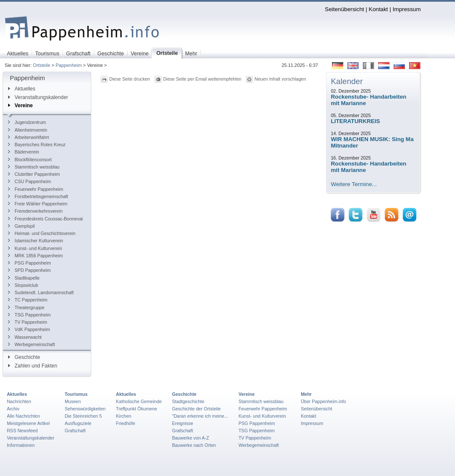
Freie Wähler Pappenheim (38, 204)
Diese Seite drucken (130, 79)
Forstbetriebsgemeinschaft (38, 196)
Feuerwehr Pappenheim (36, 189)
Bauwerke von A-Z (190, 438)
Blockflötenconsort (30, 160)
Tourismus (76, 394)
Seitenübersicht (344, 9)
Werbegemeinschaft (31, 344)
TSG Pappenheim (29, 315)
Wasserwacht (25, 337)
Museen (73, 401)
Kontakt (379, 9)
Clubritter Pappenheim (34, 174)
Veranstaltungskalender (38, 97)
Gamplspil (21, 226)
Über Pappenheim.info (323, 401)
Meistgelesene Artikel (28, 423)
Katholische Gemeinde (139, 401)
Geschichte (24, 357)
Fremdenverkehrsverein (35, 211)
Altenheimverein (28, 130)
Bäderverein (24, 152)
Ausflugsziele (78, 423)
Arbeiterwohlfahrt (28, 137)
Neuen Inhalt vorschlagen (280, 79)
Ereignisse (183, 423)
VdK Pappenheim (29, 329)
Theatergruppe (26, 307)
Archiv (13, 409)
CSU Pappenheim (30, 181)
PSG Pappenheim (30, 263)
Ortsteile (42, 65)
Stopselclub (23, 285)
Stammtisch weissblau (34, 167)
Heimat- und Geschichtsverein (42, 233)
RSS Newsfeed (22, 431)
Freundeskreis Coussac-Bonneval (45, 219)
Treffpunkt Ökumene (137, 409)
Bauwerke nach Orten (194, 445)
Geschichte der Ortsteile (196, 409)
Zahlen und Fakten (33, 366)
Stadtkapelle (24, 278)
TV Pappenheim (28, 322)
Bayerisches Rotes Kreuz (37, 145)
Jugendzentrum (27, 122)
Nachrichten (19, 401)
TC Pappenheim (28, 300)
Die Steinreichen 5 (83, 416)
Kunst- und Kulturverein (35, 248)
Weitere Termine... (354, 184)
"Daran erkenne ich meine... (200, 416)
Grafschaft (75, 431)
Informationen (21, 445)
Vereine (20, 105)
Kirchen (124, 416)
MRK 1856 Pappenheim (36, 256)
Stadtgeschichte (188, 401)
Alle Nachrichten (23, 416)
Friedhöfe (126, 423)
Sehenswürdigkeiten (85, 409)
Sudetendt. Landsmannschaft (41, 292)
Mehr (306, 394)
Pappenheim (69, 65)
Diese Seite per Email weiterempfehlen (202, 79)
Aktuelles (22, 89)
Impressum (407, 9)
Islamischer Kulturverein (36, 241)
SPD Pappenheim (29, 270)
